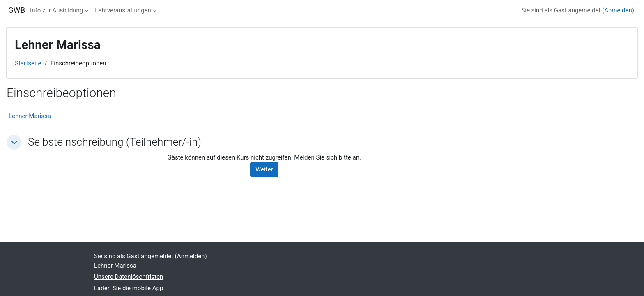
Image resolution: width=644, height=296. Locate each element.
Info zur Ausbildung (56, 10)
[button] (14, 142)
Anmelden (618, 10)
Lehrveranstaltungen (123, 10)
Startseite (28, 63)
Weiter (264, 169)
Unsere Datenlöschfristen (129, 277)
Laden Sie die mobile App (129, 288)
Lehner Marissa (30, 116)
